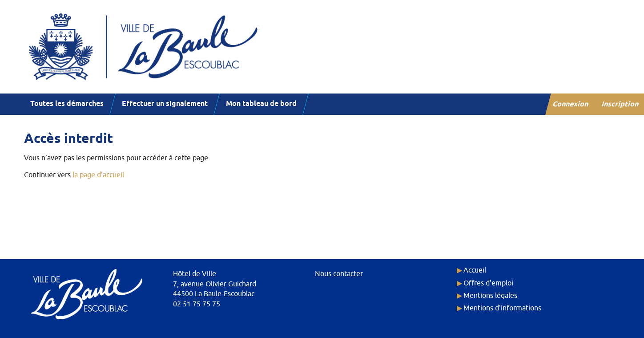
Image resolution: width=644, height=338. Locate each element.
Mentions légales (490, 296)
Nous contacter (339, 274)
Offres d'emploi (488, 283)
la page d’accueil (98, 175)
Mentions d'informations (502, 308)
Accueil (475, 270)
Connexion (571, 104)
